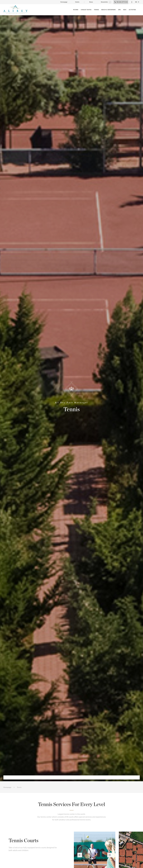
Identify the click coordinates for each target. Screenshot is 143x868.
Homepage (64, 2)
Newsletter (104, 2)
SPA (119, 10)
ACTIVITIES (132, 10)
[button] (80, 855)
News (91, 2)
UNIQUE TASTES (86, 10)
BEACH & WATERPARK (109, 10)
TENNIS (96, 10)
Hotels (77, 2)
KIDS (125, 10)
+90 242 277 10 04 (121, 2)
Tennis (19, 787)
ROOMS (76, 10)
